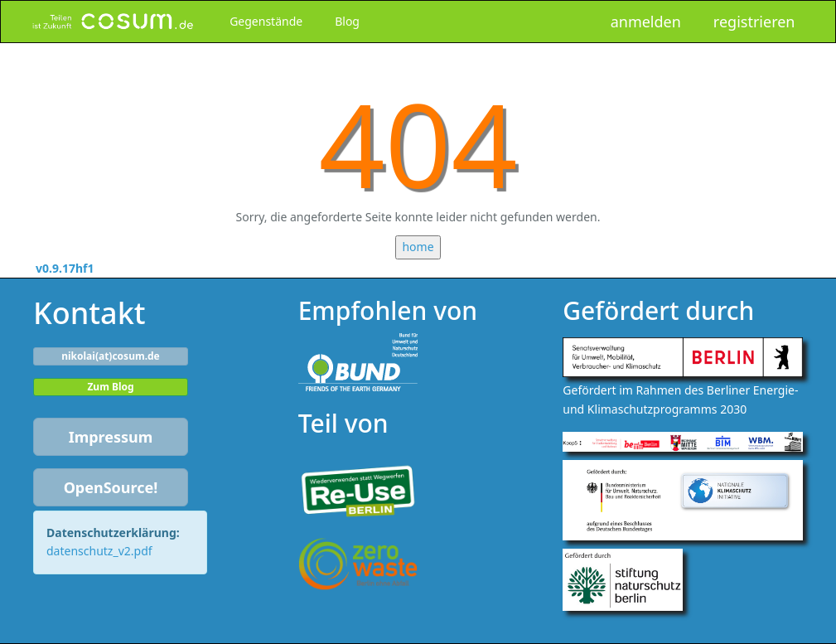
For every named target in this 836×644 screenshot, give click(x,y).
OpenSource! (111, 487)
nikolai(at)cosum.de (111, 356)
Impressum (111, 437)
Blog (347, 21)
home (418, 247)
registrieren (754, 22)
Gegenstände (266, 21)
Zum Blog (110, 387)
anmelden (646, 22)
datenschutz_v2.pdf (99, 551)
